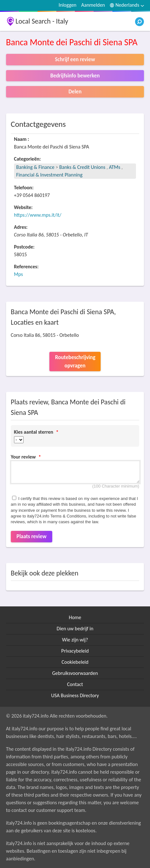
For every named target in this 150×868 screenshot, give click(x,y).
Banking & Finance (35, 167)
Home (75, 617)
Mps (18, 274)
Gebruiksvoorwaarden (75, 673)
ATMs (115, 167)
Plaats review (32, 536)
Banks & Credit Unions (83, 167)
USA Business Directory (75, 695)
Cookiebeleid (75, 662)
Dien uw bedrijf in (75, 629)
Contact (75, 684)
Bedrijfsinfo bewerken (75, 76)
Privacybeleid (75, 651)
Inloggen (68, 5)
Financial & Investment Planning (49, 175)
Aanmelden (93, 5)
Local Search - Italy (42, 21)
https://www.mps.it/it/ (38, 215)
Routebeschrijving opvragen (75, 362)
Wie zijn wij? (75, 640)
